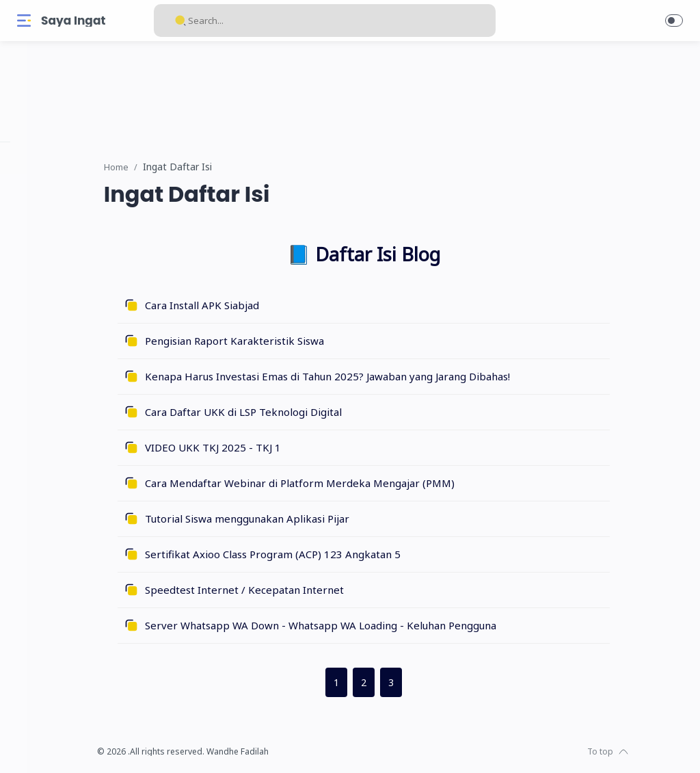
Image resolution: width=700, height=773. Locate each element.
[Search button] (180, 21)
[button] (674, 21)
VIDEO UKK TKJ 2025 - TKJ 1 (270, 448)
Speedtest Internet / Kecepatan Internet (301, 590)
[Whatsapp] (106, 746)
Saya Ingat (73, 21)
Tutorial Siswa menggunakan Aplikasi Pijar (304, 519)
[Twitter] (65, 746)
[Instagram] (44, 746)
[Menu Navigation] (24, 21)
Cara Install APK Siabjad (259, 306)
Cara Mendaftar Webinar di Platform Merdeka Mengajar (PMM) (356, 484)
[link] (418, 90)
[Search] (325, 21)
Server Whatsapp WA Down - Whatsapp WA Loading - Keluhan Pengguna (377, 626)
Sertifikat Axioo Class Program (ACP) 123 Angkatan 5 (329, 555)
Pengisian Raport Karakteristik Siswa (291, 341)
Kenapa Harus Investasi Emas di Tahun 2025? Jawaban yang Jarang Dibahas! (384, 377)
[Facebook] (24, 746)
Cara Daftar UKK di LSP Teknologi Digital (300, 412)
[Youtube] (85, 746)
